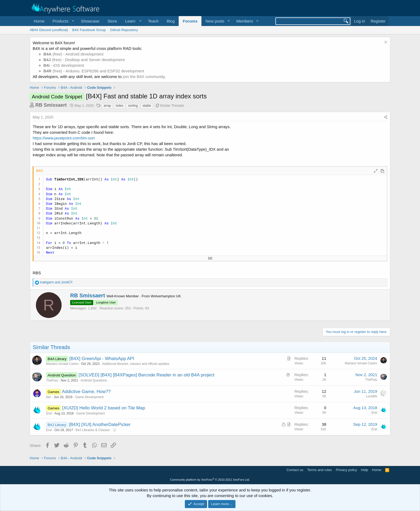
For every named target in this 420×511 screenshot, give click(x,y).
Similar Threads (172, 105)
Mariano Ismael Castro (62, 364)
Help (365, 470)
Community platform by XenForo (210, 480)
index (120, 106)
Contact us (295, 470)
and (56, 282)
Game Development (89, 397)
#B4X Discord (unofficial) (49, 30)
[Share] (386, 117)
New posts (215, 21)
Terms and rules (320, 470)
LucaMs (372, 396)
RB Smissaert (51, 105)
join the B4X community (144, 77)
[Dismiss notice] (385, 43)
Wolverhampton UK (166, 296)
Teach (153, 21)
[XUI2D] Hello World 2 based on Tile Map (104, 408)
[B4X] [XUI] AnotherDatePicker (100, 425)
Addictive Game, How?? (86, 392)
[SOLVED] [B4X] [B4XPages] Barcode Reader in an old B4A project (146, 375)
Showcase (90, 21)
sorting (133, 106)
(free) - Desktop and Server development (84, 60)
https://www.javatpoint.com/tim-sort (64, 138)
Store (112, 21)
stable (147, 106)
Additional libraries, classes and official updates (136, 364)
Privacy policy (346, 470)
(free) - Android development (73, 54)
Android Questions (94, 380)
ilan (49, 397)
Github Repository (124, 30)
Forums (190, 21)
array (107, 106)
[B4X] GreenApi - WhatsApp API (102, 359)
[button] (63, 21)
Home (39, 21)
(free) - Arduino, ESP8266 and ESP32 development (94, 71)
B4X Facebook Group (89, 30)
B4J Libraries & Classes (93, 430)
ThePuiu (52, 380)
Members (245, 21)
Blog (171, 21)
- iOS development (64, 65)
